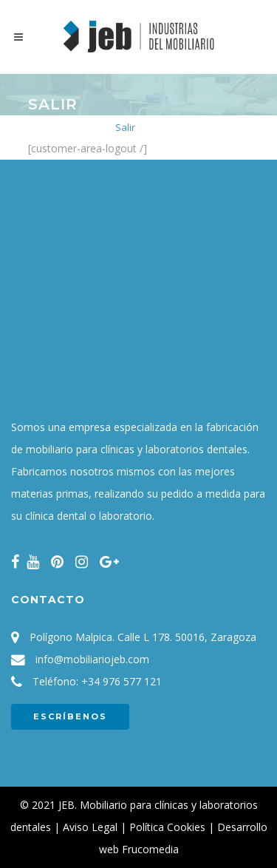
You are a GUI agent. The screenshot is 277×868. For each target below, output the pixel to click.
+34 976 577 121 (122, 681)
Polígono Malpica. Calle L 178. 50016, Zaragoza (143, 637)
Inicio (40, 127)
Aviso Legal (90, 827)
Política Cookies (167, 827)
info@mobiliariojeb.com (92, 659)
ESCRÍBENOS (70, 716)
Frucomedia (150, 849)
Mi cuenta (83, 127)
